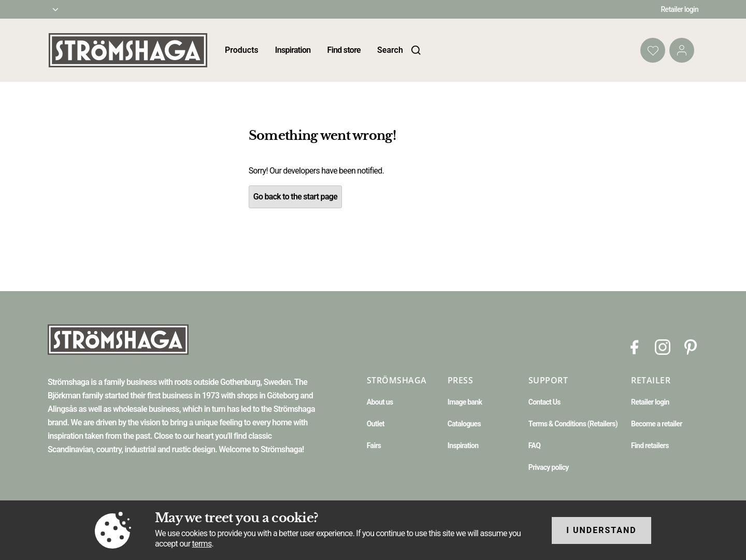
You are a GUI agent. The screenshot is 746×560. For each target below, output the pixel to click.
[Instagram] (663, 346)
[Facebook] (635, 346)
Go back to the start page (295, 197)
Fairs (374, 446)
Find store (344, 50)
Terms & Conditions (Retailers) (573, 424)
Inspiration (293, 50)
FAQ (534, 446)
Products (242, 50)
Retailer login (680, 9)
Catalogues (464, 424)
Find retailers (650, 446)
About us (380, 402)
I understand (601, 530)
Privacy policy (549, 467)
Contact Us (544, 402)
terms (202, 544)
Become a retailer (657, 424)
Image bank (465, 402)
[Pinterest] (691, 346)
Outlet (376, 424)
